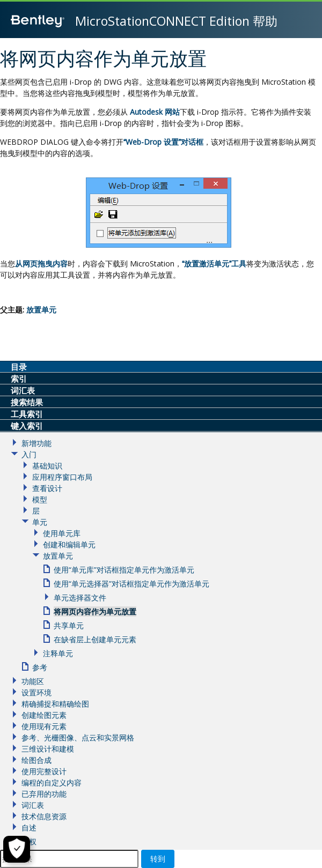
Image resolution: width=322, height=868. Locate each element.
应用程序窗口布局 (62, 477)
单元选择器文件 (80, 598)
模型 (40, 499)
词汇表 (33, 805)
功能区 (33, 681)
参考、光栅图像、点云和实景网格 (78, 737)
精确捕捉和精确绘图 (55, 704)
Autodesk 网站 (155, 112)
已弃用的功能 (44, 794)
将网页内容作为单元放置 (95, 611)
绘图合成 (36, 760)
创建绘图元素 (44, 715)
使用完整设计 (44, 771)
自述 (29, 828)
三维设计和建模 (48, 749)
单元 (40, 522)
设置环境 (36, 692)
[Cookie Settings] (17, 849)
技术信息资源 (44, 816)
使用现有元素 (44, 726)
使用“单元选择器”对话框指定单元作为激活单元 (131, 584)
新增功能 (36, 443)
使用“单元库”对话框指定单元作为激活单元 (124, 570)
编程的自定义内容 (52, 782)
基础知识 (47, 466)
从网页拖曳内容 (41, 264)
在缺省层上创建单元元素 (95, 639)
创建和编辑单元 (69, 544)
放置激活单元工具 (214, 264)
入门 (29, 454)
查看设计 (47, 488)
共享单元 (69, 625)
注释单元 (58, 653)
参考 (40, 667)
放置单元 (41, 310)
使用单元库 (62, 533)
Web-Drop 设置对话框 (163, 142)
